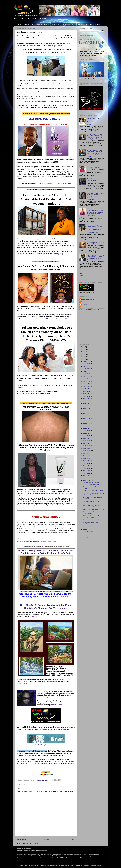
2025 (83, 349)
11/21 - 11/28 (87, 374)
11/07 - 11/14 (87, 379)
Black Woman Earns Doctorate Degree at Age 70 (95, 167)
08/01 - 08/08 (87, 414)
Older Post (71, 839)
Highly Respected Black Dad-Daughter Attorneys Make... (94, 494)
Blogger (99, 865)
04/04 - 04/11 (87, 456)
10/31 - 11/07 (87, 381)
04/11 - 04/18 (87, 453)
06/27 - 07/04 (87, 426)
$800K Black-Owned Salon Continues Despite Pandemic (93, 517)
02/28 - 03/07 (87, 468)
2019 (83, 538)
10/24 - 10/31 (87, 384)
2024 (83, 352)
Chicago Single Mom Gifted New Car (93, 491)
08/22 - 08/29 (87, 406)
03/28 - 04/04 (87, 458)
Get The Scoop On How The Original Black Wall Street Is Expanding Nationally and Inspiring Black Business (95, 137)
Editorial (27, 24)
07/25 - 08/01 (87, 416)
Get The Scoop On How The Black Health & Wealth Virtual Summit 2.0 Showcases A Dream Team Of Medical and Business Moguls (95, 153)
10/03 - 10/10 (87, 391)
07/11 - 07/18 (87, 421)
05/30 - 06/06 (87, 436)
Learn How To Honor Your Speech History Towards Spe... (92, 506)
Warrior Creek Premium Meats (58, 82)
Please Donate (59, 36)
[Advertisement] (100, 327)
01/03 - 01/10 (87, 532)
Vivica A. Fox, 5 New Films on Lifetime (93, 509)
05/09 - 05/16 (87, 443)
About (81, 275)
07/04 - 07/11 (87, 423)
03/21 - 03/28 (87, 461)
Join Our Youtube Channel (41, 24)
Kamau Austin (85, 302)
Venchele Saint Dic (87, 307)
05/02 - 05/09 (87, 446)
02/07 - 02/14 (87, 476)
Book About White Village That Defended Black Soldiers (96, 243)
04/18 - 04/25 (87, 451)
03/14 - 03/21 (87, 463)
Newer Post (21, 839)
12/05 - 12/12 (87, 369)
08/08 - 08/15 (87, 411)
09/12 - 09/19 (87, 399)
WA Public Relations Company (90, 310)
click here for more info (40, 254)
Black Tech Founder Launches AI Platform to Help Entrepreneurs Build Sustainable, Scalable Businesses (96, 196)
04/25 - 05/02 (87, 448)
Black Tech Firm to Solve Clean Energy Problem (91, 513)
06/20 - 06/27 (87, 428)
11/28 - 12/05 (87, 371)
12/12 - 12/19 (87, 366)
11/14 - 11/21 (87, 376)
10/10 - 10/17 (87, 389)
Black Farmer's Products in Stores (92, 520)
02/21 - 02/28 (87, 471)
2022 (83, 357)
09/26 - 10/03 (87, 394)
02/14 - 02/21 (87, 473)
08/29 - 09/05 (87, 404)
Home (19, 24)
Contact (97, 24)
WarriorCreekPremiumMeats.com (48, 542)
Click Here (33, 46)
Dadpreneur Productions (88, 299)
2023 (83, 354)
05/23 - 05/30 (87, 438)
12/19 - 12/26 (87, 364)
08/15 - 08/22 (87, 409)
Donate (65, 24)
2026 (83, 347)
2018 (83, 540)
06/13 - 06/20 (87, 431)
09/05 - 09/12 (87, 401)
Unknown (84, 304)
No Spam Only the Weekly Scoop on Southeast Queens (46, 745)
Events (73, 24)
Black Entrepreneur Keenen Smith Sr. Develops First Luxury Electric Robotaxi (95, 180)
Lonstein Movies (57, 705)
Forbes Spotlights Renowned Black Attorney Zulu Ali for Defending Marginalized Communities (95, 258)
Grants (80, 24)
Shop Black (56, 24)
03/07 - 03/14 (87, 466)
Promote (59, 46)
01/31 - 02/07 (87, 478)
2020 (83, 535)
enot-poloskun (85, 865)
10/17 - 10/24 (87, 386)
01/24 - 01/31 (87, 481)
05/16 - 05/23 (87, 441)
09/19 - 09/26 (87, 396)
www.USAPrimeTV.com (28, 394)
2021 (83, 359)
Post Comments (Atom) (31, 843)
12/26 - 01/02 (87, 361)
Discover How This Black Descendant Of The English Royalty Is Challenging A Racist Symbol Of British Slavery (95, 122)
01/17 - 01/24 (87, 527)
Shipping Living (58, 254)
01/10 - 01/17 (87, 529)
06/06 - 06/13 (87, 433)
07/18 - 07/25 (87, 419)
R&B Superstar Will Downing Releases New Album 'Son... (91, 483)
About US (89, 24)
